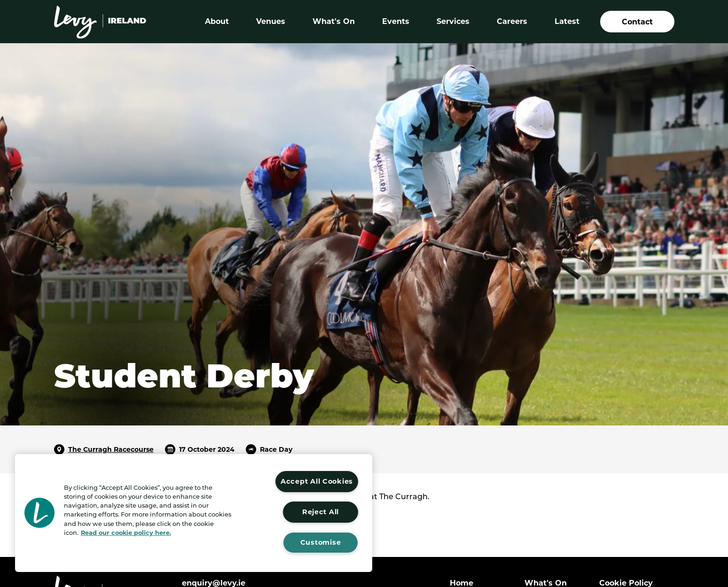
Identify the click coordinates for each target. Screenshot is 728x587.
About (217, 21)
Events (396, 21)
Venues (271, 21)
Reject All (321, 512)
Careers (512, 21)
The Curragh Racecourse (111, 450)
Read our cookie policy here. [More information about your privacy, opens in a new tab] (126, 533)
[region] (194, 513)
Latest (567, 21)
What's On (334, 21)
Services (453, 21)
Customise (321, 542)
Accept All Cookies (317, 481)
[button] (39, 513)
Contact (637, 22)
